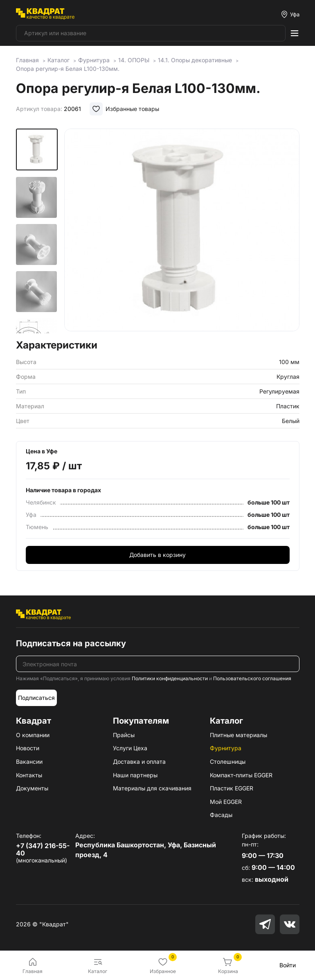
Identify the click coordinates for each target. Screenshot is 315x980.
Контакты (29, 775)
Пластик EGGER (232, 788)
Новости (28, 748)
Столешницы (228, 762)
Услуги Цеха (130, 748)
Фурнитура (226, 748)
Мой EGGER (226, 802)
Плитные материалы (239, 735)
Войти (288, 965)
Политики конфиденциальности (170, 678)
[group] (182, 231)
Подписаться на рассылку (71, 643)
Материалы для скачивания (152, 788)
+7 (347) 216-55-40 (43, 850)
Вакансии (29, 762)
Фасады (221, 815)
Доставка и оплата (139, 762)
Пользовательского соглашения (252, 678)
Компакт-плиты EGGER (241, 775)
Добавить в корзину (157, 555)
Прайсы (124, 735)
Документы (32, 788)
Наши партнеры (135, 775)
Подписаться (36, 698)
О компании (33, 735)
